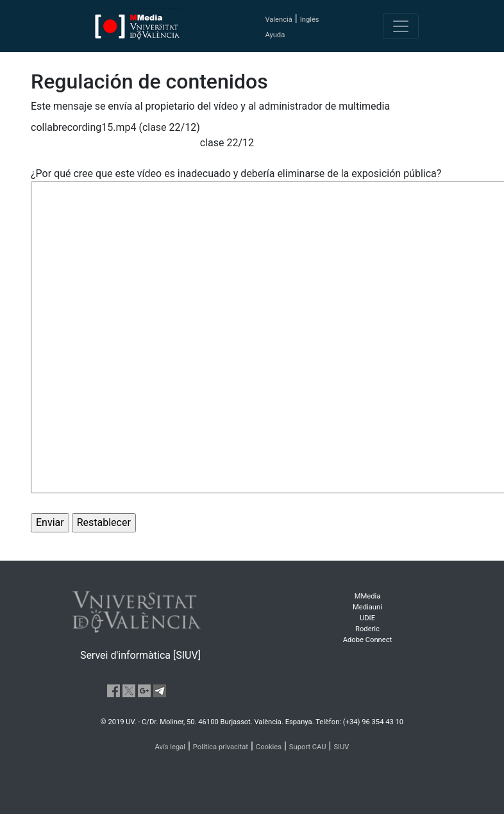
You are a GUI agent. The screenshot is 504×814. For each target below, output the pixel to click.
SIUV (341, 747)
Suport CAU (308, 747)
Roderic (367, 629)
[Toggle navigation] (401, 26)
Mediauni (367, 607)
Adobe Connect (367, 640)
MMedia (368, 596)
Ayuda (275, 35)
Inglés (310, 20)
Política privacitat (221, 747)
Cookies (269, 747)
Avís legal (171, 747)
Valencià (278, 20)
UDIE (367, 618)
